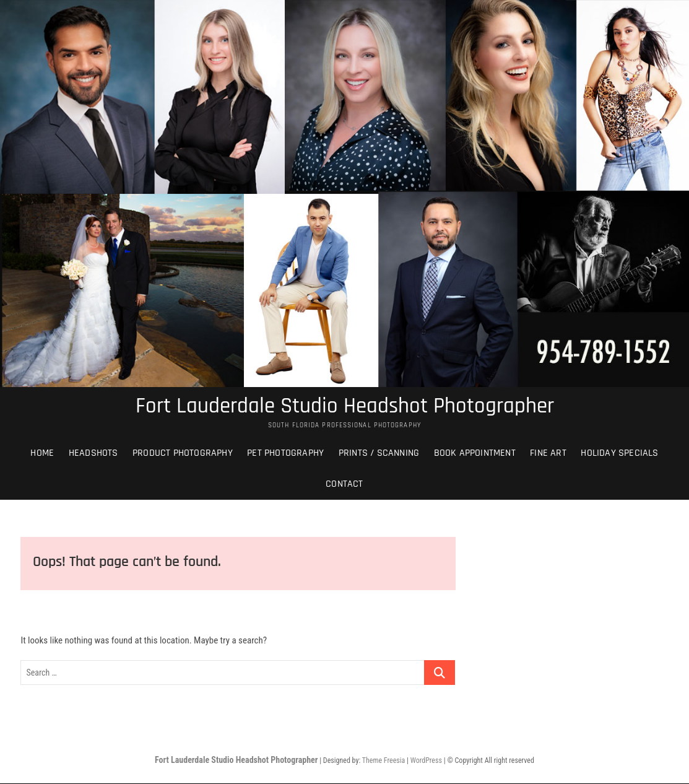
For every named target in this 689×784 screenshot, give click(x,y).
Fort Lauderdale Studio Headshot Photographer (345, 407)
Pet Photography (285, 454)
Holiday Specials (619, 454)
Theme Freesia (383, 762)
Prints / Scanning (379, 454)
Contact (344, 485)
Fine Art (548, 454)
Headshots (93, 454)
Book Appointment (475, 454)
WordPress (426, 762)
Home (42, 454)
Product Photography (183, 454)
